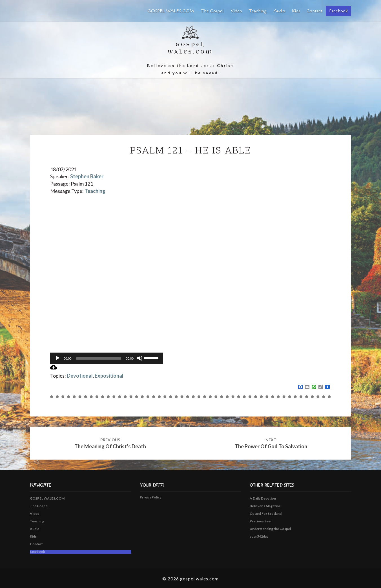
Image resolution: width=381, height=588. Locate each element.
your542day (259, 536)
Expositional (109, 376)
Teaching (258, 11)
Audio (279, 11)
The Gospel (212, 11)
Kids (296, 11)
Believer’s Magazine (265, 506)
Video (236, 11)
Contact (314, 11)
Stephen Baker (87, 176)
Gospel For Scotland (266, 514)
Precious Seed (261, 521)
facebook (338, 11)
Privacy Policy (150, 497)
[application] (107, 358)
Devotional (80, 376)
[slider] (99, 358)
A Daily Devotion (263, 498)
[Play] (57, 358)
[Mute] (140, 358)
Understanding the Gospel (270, 529)
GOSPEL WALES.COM (171, 11)
